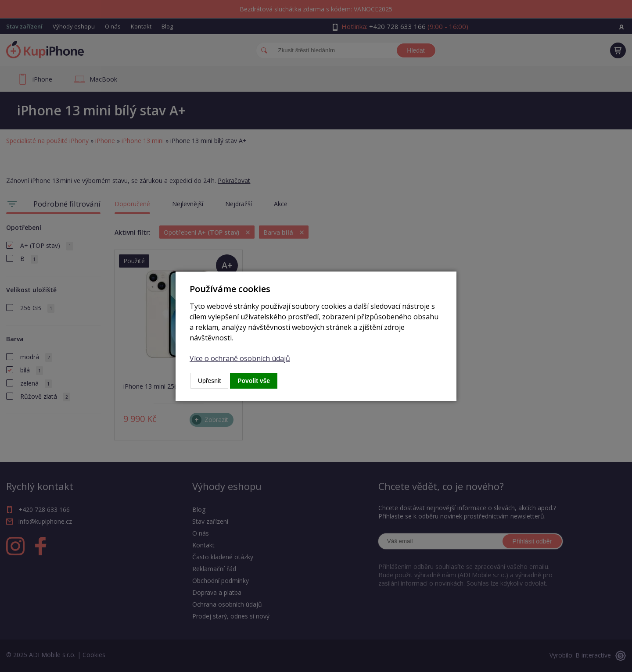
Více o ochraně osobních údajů (240, 358)
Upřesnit (209, 381)
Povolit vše (254, 381)
